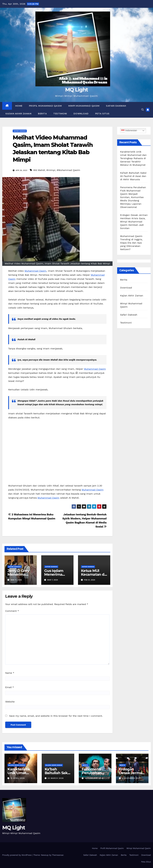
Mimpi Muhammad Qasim (84, 106)
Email (10, 687)
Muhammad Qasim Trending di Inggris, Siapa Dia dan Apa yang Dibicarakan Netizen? (131, 243)
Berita (42, 114)
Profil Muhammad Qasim (45, 106)
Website (10, 702)
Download (81, 114)
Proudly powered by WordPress (17, 855)
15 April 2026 (18, 778)
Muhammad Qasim (35, 271)
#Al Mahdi (39, 170)
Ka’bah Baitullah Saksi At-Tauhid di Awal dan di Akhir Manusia (133, 176)
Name (10, 673)
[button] (143, 110)
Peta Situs (102, 114)
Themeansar (58, 855)
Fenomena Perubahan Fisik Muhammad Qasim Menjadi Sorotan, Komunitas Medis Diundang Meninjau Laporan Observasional (133, 197)
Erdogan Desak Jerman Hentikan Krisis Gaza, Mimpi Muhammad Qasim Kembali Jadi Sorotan (134, 222)
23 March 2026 (56, 778)
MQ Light (76, 90)
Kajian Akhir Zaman (18, 114)
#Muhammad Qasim (69, 170)
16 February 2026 (94, 778)
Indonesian (129, 131)
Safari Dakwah (116, 106)
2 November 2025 (131, 778)
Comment (12, 611)
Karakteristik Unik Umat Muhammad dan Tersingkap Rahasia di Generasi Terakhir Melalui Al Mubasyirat (133, 158)
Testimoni (60, 114)
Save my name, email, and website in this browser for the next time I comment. (56, 716)
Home (19, 106)
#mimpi (51, 170)
